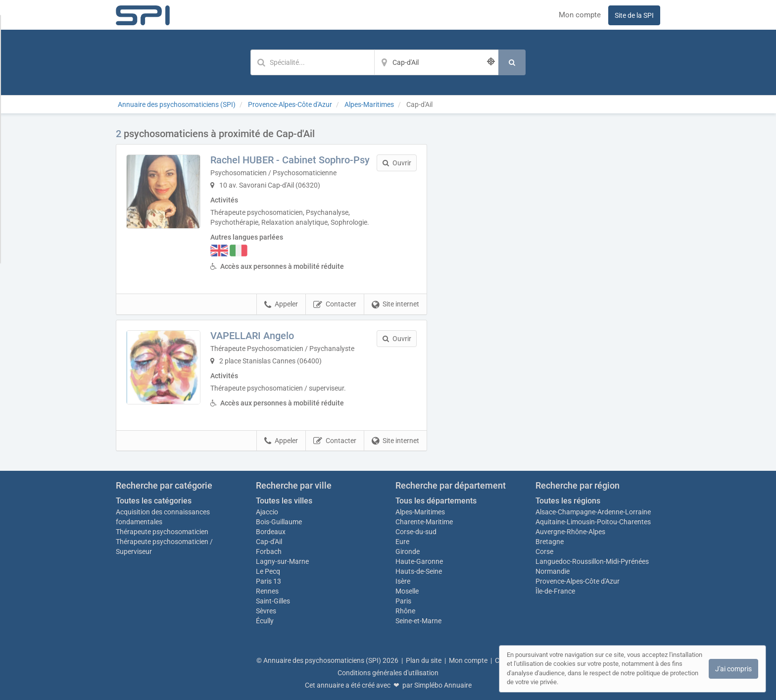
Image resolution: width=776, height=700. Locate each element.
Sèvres (266, 611)
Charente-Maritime (424, 522)
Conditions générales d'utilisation (388, 673)
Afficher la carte (551, 268)
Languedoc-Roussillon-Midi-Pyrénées (592, 561)
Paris (403, 601)
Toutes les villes (284, 501)
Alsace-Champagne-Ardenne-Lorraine (593, 512)
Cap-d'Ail (269, 542)
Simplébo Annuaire (443, 685)
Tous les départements (436, 501)
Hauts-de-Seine (419, 571)
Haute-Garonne (419, 561)
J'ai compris (733, 669)
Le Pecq (268, 571)
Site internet (395, 304)
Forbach (269, 551)
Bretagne (550, 542)
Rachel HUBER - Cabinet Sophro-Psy (290, 160)
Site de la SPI (634, 15)
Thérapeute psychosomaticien (162, 532)
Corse (544, 551)
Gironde (408, 551)
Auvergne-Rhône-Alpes (570, 532)
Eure (402, 542)
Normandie (553, 571)
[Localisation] (436, 62)
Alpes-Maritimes (420, 512)
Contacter (335, 304)
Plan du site (424, 660)
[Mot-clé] (312, 62)
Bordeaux (271, 532)
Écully (265, 621)
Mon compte (580, 15)
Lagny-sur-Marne (282, 561)
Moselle (407, 591)
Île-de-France (555, 591)
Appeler (281, 304)
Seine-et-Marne (418, 621)
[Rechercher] (512, 62)
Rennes (267, 591)
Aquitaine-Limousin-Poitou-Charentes (593, 522)
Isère (403, 581)
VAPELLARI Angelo (252, 336)
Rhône (405, 611)
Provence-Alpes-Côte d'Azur (578, 581)
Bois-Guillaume (279, 522)
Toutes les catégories (154, 501)
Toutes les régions (568, 501)
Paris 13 (268, 581)
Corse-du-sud (416, 532)
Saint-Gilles (273, 601)
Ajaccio (267, 512)
